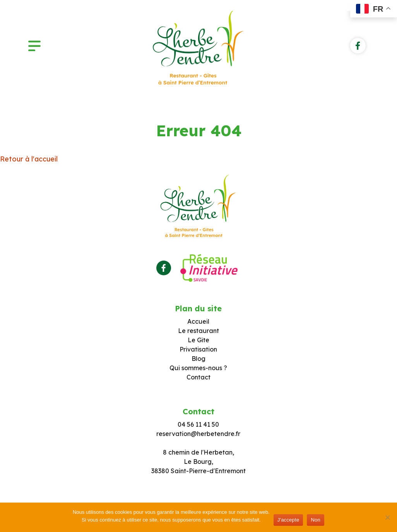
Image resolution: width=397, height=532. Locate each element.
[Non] (387, 517)
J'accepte (288, 520)
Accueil (198, 321)
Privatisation (198, 349)
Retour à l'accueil (29, 159)
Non (316, 520)
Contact (198, 377)
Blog (198, 359)
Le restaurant (198, 331)
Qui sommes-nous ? (198, 368)
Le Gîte (198, 340)
